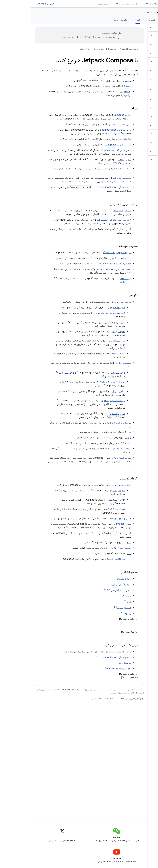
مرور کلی (96, 80)
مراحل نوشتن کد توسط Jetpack (85, 150)
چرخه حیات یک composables (85, 130)
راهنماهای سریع (89, 20)
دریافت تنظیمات (93, 579)
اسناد (51, 49)
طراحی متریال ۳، (36, 372)
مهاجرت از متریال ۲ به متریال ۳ (80, 382)
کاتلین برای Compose (90, 264)
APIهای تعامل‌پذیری (85, 500)
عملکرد (97, 169)
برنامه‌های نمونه (93, 607)
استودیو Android (14, 4)
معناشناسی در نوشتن (91, 178)
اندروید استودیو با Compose (86, 253)
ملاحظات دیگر (88, 509)
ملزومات (122, 4)
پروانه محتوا (59, 690)
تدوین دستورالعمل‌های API (88, 590)
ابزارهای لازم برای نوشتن (89, 258)
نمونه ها (121, 20)
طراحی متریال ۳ (87, 372)
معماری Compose (91, 524)
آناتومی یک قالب (87, 413)
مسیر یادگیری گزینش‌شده (89, 584)
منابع (98, 542)
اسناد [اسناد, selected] (106, 20)
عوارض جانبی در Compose (87, 145)
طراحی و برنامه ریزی (98, 4)
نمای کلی (151, 20)
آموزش (135, 20)
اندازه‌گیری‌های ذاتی (85, 341)
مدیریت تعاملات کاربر (90, 458)
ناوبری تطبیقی (94, 229)
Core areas (131, 12)
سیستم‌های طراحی (92, 363)
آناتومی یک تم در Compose (87, 668)
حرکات (97, 449)
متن (99, 432)
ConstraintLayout (84, 354)
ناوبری (98, 533)
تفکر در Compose (91, 115)
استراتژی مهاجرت (86, 491)
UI (117, 12)
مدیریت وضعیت (93, 124)
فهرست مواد (95, 278)
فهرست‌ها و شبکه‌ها (91, 423)
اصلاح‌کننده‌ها (94, 139)
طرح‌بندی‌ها (95, 302)
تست (98, 553)
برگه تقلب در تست (86, 559)
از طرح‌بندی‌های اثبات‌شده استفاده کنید (83, 220)
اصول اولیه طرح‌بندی (84, 307)
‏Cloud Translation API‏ (58, 37)
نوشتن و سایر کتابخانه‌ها (89, 518)
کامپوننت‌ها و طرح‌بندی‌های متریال (78, 313)
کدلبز (98, 602)
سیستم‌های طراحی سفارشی (81, 401)
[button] (140, 27)
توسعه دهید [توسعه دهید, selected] (72, 4)
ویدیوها (97, 613)
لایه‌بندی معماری (93, 159)
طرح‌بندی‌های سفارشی (84, 322)
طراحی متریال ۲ (87, 391)
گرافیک (97, 438)
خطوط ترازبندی (87, 331)
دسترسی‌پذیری (94, 548)
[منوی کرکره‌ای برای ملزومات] (114, 4)
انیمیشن (97, 443)
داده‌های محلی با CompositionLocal (82, 187)
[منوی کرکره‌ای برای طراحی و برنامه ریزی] (85, 4)
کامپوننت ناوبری (55, 533)
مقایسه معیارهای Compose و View (83, 269)
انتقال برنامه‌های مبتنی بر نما (88, 485)
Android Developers (98, 49)
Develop (149, 12)
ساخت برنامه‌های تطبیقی (89, 211)
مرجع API (96, 596)
